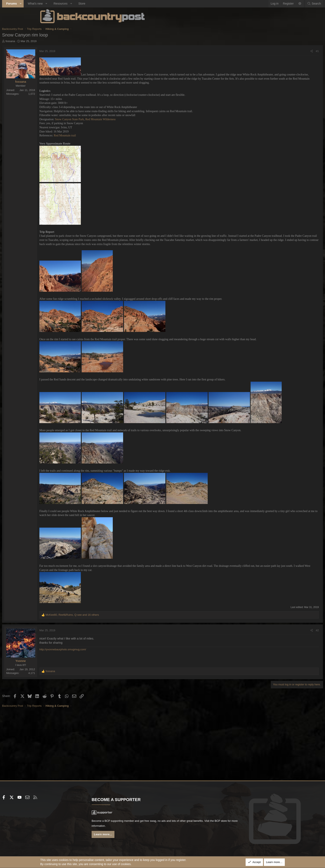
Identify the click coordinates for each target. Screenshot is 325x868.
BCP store (149, 827)
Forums (50, 4)
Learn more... (123, 836)
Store (120, 4)
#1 (279, 51)
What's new (73, 4)
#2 (279, 675)
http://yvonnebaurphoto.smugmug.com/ (101, 694)
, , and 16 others (110, 659)
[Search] (276, 4)
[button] (59, 4)
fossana (49, 41)
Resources (99, 4)
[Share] (273, 51)
